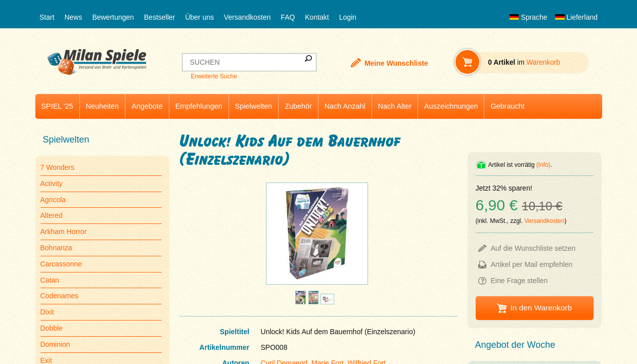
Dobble (52, 328)
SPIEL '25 (57, 106)
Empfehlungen (199, 106)
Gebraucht (507, 106)
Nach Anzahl (345, 106)
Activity (52, 184)
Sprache (528, 17)
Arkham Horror (64, 232)
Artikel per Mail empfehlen (532, 264)
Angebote (147, 106)
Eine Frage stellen (519, 281)
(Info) (543, 165)
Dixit (47, 312)
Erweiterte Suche (214, 76)
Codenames (60, 296)
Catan (50, 280)
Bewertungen (113, 17)
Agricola (53, 200)
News (73, 17)
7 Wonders (57, 167)
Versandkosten (247, 17)
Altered (52, 215)
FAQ (288, 17)
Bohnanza (56, 248)
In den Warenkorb (541, 308)
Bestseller (160, 17)
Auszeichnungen (451, 106)
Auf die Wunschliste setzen (533, 248)
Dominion (55, 344)
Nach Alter (395, 106)
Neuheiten (103, 106)
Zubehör (298, 106)
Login (348, 17)
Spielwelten (254, 106)
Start (47, 17)
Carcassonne (61, 264)
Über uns (199, 17)
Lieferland (576, 17)
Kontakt (317, 17)
